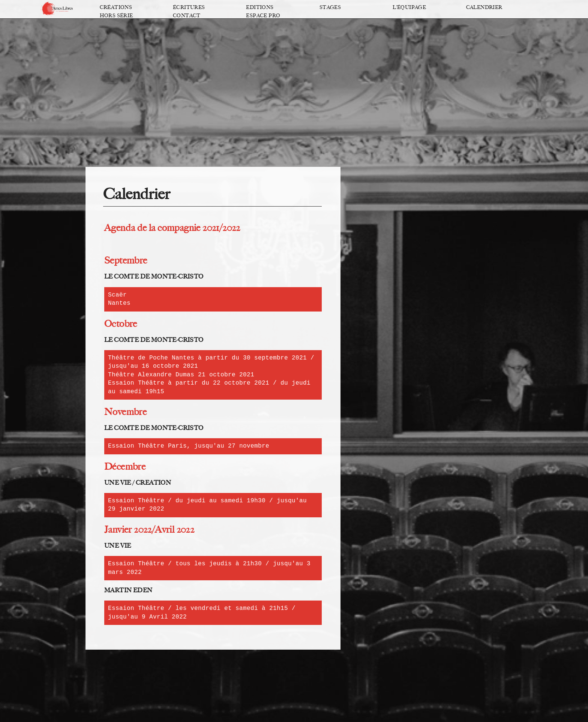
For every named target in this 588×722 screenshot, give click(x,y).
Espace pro (263, 16)
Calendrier (484, 7)
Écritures (189, 7)
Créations (116, 7)
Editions (260, 7)
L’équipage (409, 7)
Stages (330, 7)
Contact (187, 16)
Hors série (116, 16)
